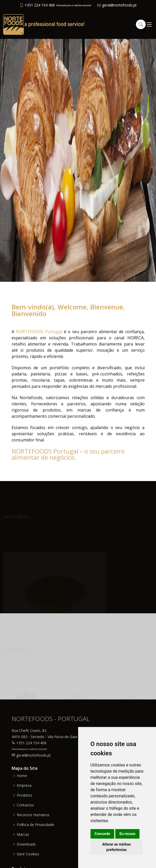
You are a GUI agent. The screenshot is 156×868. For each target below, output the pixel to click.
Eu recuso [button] (127, 834)
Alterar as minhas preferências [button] (116, 847)
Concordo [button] (102, 834)
